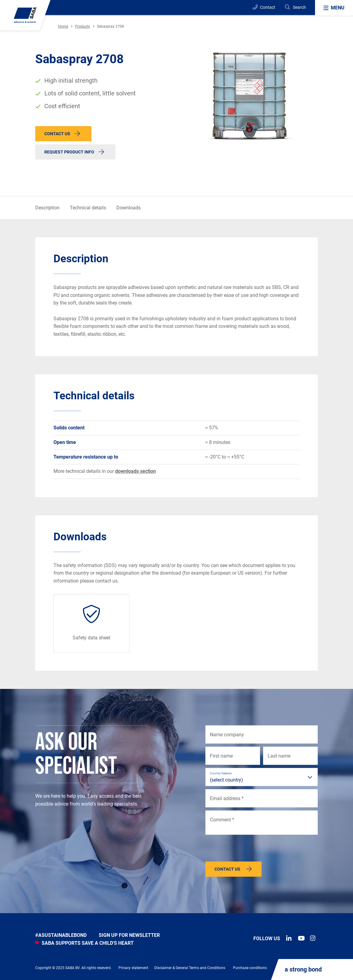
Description (47, 208)
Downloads (129, 208)
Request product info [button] (69, 152)
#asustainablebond (61, 935)
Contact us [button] (57, 134)
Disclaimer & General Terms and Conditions (190, 968)
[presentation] (252, 850)
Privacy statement (133, 968)
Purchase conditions (250, 968)
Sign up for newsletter (129, 935)
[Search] (295, 7)
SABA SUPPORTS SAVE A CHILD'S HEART (84, 943)
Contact (264, 7)
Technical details (88, 208)
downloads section (135, 471)
